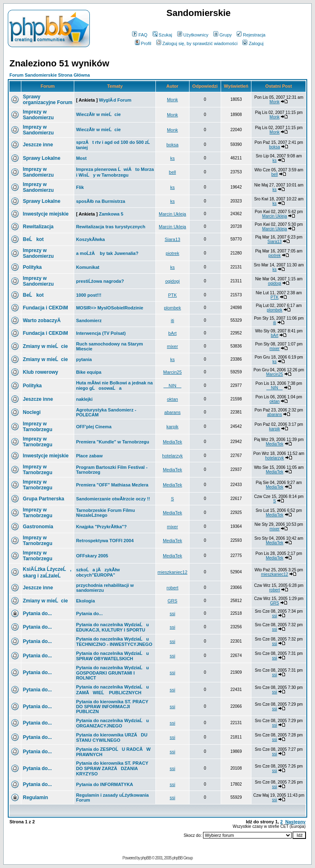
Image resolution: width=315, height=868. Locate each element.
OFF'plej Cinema (94, 427)
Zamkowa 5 (111, 214)
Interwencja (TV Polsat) (101, 333)
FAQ (140, 35)
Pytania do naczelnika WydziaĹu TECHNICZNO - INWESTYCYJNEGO (114, 642)
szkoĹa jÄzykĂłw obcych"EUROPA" (98, 572)
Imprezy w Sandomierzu (38, 115)
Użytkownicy (193, 35)
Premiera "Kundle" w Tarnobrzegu (112, 442)
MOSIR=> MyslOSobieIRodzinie (110, 308)
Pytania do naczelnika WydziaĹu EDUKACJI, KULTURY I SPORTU (112, 627)
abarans (173, 412)
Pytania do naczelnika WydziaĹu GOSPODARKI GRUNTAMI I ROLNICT (112, 673)
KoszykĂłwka (90, 239)
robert (172, 588)
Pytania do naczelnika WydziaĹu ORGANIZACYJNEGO (112, 723)
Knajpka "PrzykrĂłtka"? (101, 527)
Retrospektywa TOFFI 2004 (105, 541)
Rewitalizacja (38, 227)
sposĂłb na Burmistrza (100, 201)
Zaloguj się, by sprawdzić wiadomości (197, 43)
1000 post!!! (89, 295)
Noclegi (32, 412)
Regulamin (35, 798)
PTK (172, 295)
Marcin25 (172, 372)
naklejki (84, 399)
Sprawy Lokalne (42, 158)
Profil (143, 43)
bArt (172, 333)
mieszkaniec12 (172, 572)
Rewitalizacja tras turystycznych (111, 227)
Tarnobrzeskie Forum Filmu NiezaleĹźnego (105, 513)
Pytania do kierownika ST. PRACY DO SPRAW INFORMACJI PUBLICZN (112, 707)
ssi (172, 614)
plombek (173, 308)
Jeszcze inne (38, 145)
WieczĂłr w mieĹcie (98, 114)
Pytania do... (38, 614)
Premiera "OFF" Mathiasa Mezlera (112, 485)
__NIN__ (172, 386)
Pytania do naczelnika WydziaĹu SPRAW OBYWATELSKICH (112, 656)
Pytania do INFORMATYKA (104, 784)
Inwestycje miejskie (46, 214)
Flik (80, 187)
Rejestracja (251, 35)
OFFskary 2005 (92, 556)
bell (172, 172)
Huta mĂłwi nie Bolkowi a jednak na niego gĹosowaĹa (114, 385)
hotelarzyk (172, 456)
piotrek (172, 253)
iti (172, 320)
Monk (172, 100)
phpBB (146, 858)
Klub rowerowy (41, 372)
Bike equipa (89, 372)
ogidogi (172, 281)
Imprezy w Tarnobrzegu (38, 427)
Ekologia (85, 601)
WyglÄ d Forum (115, 100)
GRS (172, 601)
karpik (172, 427)
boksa (172, 145)
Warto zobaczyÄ (44, 320)
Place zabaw (89, 456)
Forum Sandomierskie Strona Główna (50, 75)
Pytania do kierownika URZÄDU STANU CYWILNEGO (112, 737)
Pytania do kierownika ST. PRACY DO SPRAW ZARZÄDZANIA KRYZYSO (112, 768)
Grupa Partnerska (44, 499)
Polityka (32, 267)
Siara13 (172, 239)
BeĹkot (33, 239)
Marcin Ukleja (172, 214)
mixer (172, 346)
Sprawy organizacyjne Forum (48, 100)
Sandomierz (89, 320)
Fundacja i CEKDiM (46, 308)
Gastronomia (38, 527)
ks (172, 158)
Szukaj (162, 35)
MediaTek (172, 442)
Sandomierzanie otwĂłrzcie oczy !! (113, 499)
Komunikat (88, 267)
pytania (84, 359)
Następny (295, 822)
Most (81, 158)
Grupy (223, 35)
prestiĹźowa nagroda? (100, 281)
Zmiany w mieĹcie (46, 346)
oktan (172, 399)
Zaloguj (253, 43)
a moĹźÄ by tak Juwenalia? (107, 253)
